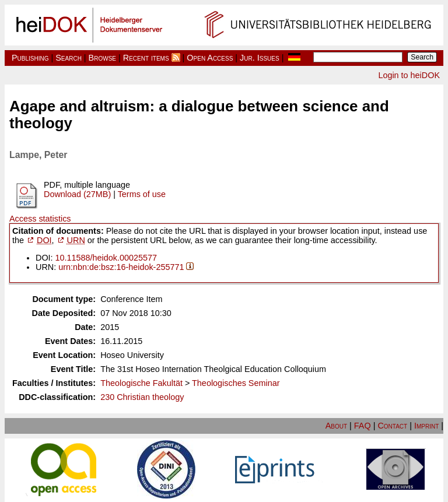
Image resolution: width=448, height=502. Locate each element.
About (336, 426)
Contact (392, 426)
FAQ (363, 426)
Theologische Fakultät (141, 383)
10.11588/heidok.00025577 (106, 258)
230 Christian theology (142, 397)
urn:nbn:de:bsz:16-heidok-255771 (121, 267)
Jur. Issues (260, 58)
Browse (102, 58)
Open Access (210, 58)
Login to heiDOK (409, 75)
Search (69, 58)
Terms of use (142, 194)
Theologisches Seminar (236, 383)
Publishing (30, 58)
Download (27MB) (77, 194)
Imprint (426, 426)
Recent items (146, 58)
